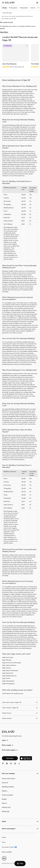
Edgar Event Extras (8, 657)
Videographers (24, 8)
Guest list (5, 783)
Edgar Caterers (7, 668)
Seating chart (6, 807)
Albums (4, 803)
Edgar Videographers (8, 681)
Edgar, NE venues (7, 13)
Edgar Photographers (8, 684)
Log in (5, 740)
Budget (4, 799)
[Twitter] (12, 765)
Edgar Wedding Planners (9, 676)
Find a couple (8, 745)
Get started (10, 758)
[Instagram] (16, 765)
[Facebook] (4, 765)
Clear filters (4, 32)
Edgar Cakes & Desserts (9, 665)
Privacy (4, 837)
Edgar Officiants (7, 660)
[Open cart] (37, 3)
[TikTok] (20, 765)
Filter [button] (20, 864)
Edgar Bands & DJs (8, 673)
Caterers (33, 8)
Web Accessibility (0, 0)
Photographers (13, 8)
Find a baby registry (10, 750)
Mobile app (6, 811)
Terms (4, 842)
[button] (27, 46)
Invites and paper (7, 795)
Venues (4, 8)
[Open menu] (3, 3)
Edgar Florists (6, 678)
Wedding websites (8, 787)
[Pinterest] (8, 765)
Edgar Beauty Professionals (10, 670)
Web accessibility (7, 852)
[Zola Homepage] (10, 3)
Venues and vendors (9, 778)
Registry (5, 791)
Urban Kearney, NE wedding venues (13, 693)
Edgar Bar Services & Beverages (12, 663)
